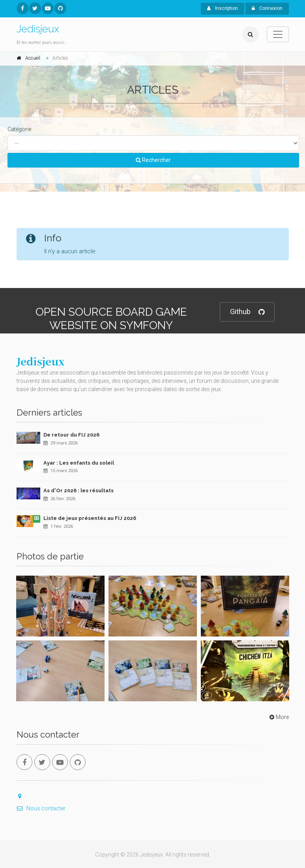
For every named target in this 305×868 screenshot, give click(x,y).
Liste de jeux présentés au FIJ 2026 (90, 518)
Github (247, 312)
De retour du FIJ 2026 (71, 435)
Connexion (267, 8)
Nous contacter (41, 808)
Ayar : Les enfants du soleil (79, 463)
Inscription (223, 8)
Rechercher (153, 160)
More (278, 717)
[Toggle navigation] (278, 34)
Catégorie (19, 129)
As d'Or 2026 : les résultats (79, 490)
